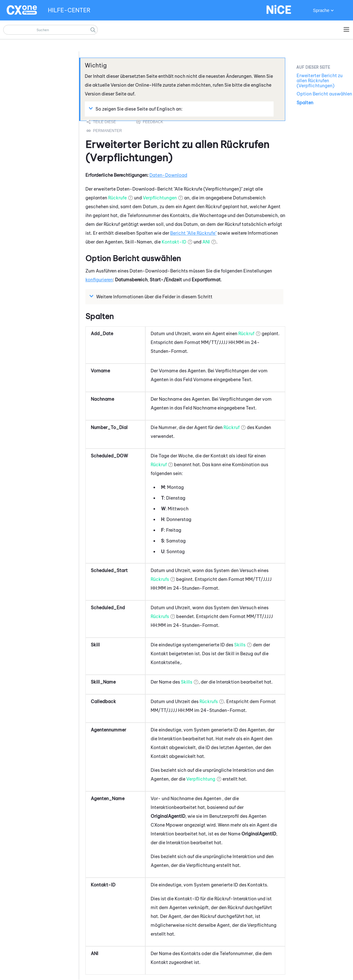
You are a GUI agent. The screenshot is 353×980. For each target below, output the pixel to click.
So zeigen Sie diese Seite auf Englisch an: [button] (136, 109)
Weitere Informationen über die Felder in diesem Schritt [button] (152, 296)
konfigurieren (99, 280)
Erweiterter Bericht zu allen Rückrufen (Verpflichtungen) (320, 81)
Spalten (305, 103)
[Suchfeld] (50, 30)
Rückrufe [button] (117, 198)
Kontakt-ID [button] (174, 242)
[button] (93, 30)
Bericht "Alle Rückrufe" (193, 233)
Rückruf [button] (246, 334)
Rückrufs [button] (160, 579)
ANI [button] (206, 242)
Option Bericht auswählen (324, 94)
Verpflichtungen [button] (160, 198)
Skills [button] (240, 645)
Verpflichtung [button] (201, 779)
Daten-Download (168, 175)
